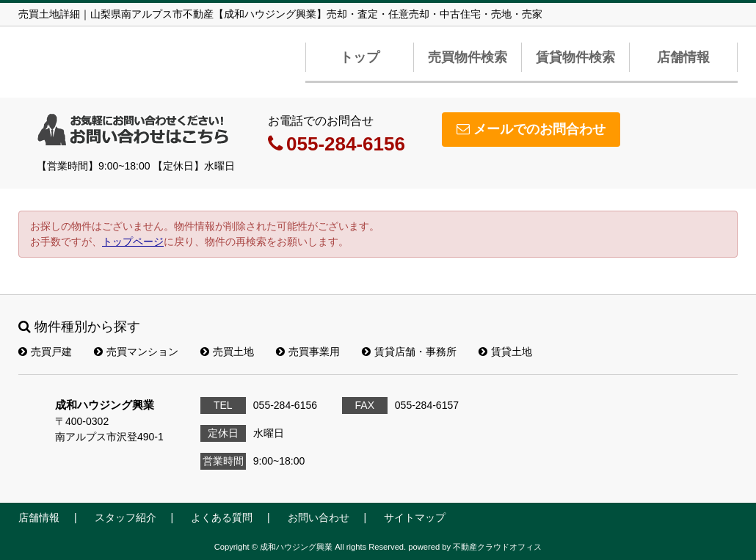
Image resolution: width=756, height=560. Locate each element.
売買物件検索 (468, 57)
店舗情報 (683, 57)
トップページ (133, 241)
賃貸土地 (505, 352)
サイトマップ (415, 517)
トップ (360, 57)
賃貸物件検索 (575, 57)
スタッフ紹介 (126, 517)
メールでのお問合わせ (531, 129)
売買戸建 (45, 352)
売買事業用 (308, 352)
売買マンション (136, 352)
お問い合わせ (319, 517)
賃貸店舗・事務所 (409, 352)
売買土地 (227, 352)
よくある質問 (222, 517)
